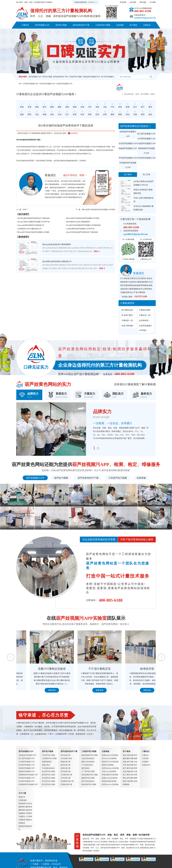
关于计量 (75, 32)
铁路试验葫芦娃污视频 (90, 755)
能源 (136, 758)
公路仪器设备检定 (88, 758)
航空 (136, 755)
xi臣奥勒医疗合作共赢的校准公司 (29, 229)
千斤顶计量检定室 (134, 669)
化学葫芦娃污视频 (48, 778)
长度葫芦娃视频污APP (64, 84)
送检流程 (29, 810)
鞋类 (136, 775)
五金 (124, 771)
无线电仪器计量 (66, 784)
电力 (136, 765)
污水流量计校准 (66, 758)
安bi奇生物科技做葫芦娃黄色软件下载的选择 (34, 218)
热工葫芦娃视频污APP (146, 134)
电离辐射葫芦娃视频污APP (146, 151)
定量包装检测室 (38, 669)
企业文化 (29, 803)
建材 (128, 758)
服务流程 (22, 810)
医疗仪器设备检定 (88, 781)
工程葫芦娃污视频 (103, 25)
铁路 (132, 755)
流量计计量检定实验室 (86, 669)
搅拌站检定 (86, 768)
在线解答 (145, 762)
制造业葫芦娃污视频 (89, 784)
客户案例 (133, 25)
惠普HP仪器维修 (108, 765)
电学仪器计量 (66, 765)
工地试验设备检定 (48, 768)
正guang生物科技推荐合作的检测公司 (31, 225)
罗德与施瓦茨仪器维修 (110, 775)
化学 (128, 762)
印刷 (128, 781)
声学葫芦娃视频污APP (128, 158)
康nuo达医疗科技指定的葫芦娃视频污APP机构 (98, 210)
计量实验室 (23, 800)
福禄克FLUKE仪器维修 (110, 762)
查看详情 (38, 690)
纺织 (124, 778)
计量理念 (29, 813)
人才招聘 (29, 817)
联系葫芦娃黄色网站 (93, 32)
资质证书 (22, 797)
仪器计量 (143, 839)
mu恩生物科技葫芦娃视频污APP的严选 (80, 229)
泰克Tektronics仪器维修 (110, 784)
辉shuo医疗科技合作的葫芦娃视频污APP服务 (33, 232)
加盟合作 (29, 820)
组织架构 (22, 803)
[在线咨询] (73, 133)
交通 (128, 755)
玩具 (132, 775)
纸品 (124, 781)
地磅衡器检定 (47, 762)
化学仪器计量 (66, 755)
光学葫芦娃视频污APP (146, 158)
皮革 (128, 778)
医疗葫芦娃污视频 (48, 784)
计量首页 (25, 25)
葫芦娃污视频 (61, 25)
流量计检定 (46, 765)
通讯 (128, 768)
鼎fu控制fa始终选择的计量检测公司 (57, 261)
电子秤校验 (98, 147)
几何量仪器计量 (66, 775)
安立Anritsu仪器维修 (109, 758)
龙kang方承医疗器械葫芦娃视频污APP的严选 (34, 222)
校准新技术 (146, 765)
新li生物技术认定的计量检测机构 (78, 222)
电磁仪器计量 (66, 762)
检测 (132, 765)
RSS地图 (153, 2)
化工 (124, 775)
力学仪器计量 (66, 778)
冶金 (136, 762)
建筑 (124, 758)
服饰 (132, 778)
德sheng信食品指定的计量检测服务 (57, 244)
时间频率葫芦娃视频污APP (128, 165)
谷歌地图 (133, 2)
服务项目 (22, 807)
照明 (136, 768)
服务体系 (29, 807)
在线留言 (22, 823)
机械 (128, 771)
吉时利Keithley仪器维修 (110, 768)
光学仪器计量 (66, 771)
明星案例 (126, 784)
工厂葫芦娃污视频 (88, 771)
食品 (132, 771)
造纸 (136, 781)
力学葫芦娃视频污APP (31, 84)
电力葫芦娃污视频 (48, 771)
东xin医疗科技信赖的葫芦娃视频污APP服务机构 (83, 225)
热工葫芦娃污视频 (48, 781)
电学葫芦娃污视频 (48, 775)
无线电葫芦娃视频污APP (91, 77)
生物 (152, 94)
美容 (128, 765)
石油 (136, 771)
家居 (128, 775)
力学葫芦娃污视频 (48, 755)
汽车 (124, 765)
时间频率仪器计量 (67, 781)
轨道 (124, 755)
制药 (132, 781)
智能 (132, 758)
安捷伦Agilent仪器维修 (110, 755)
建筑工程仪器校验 (88, 762)
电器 (132, 768)
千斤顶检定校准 (87, 765)
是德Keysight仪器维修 (110, 778)
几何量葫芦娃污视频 (49, 758)
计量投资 (22, 820)
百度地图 (123, 2)
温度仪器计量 (66, 768)
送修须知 (22, 813)
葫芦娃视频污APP (42, 25)
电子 (124, 768)
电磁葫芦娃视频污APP (128, 148)
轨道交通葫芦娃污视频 (90, 775)
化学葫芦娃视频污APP (47, 84)
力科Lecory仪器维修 (109, 771)
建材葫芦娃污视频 (88, 778)
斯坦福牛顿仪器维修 (109, 781)
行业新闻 (145, 758)
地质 (132, 762)
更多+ (152, 130)
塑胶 (136, 778)
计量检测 (70, 150)
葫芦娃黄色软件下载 (81, 25)
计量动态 (147, 25)
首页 (137, 94)
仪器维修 (120, 25)
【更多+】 (97, 251)
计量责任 (22, 817)
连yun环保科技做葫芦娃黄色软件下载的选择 (82, 232)
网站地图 (143, 2)
